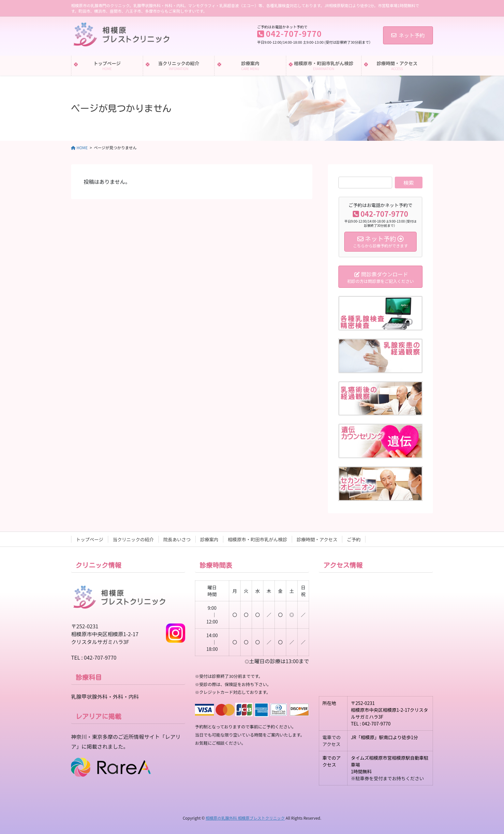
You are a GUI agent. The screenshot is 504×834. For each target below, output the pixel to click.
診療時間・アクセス (317, 539)
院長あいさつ (177, 539)
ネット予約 (408, 35)
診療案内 (209, 539)
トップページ (90, 539)
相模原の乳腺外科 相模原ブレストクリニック (245, 818)
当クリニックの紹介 (133, 539)
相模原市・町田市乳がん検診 (258, 539)
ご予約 (354, 539)
